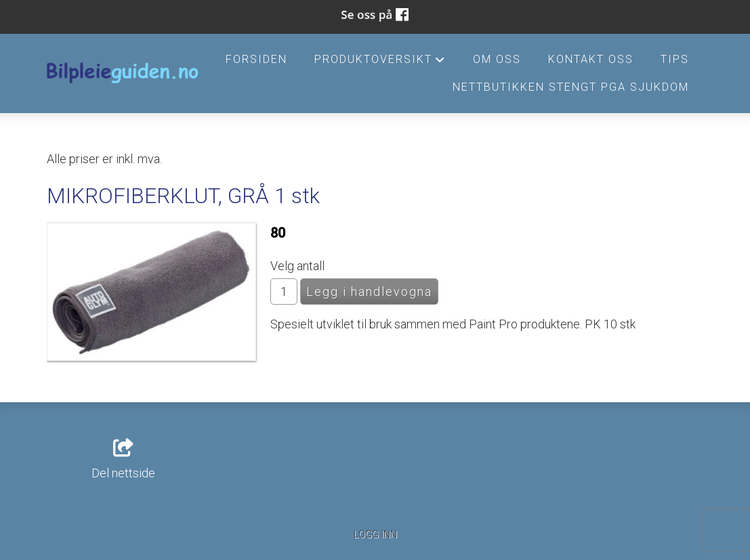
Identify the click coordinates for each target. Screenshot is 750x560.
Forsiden (256, 59)
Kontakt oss (591, 59)
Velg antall (297, 266)
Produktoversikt (380, 63)
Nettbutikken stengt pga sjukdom (571, 87)
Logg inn (375, 535)
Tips (675, 59)
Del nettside (123, 460)
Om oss (497, 59)
